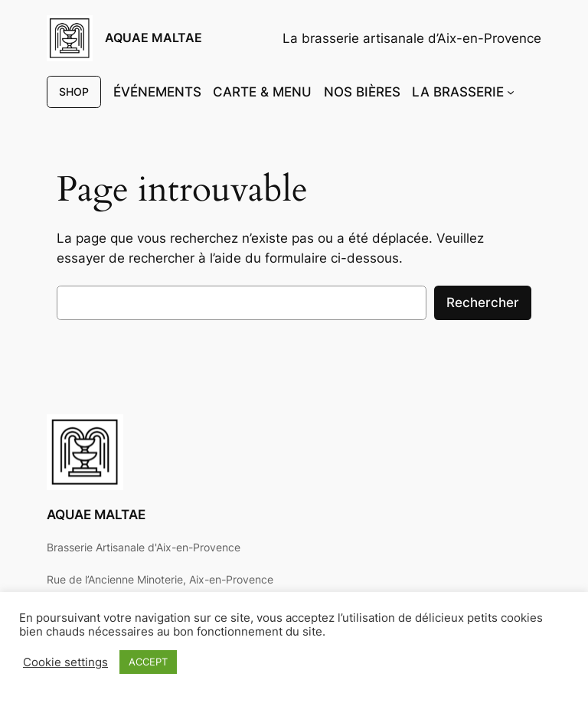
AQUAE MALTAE (154, 38)
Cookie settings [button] (65, 662)
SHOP (74, 92)
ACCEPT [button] (148, 662)
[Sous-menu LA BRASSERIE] (511, 92)
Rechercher (483, 302)
